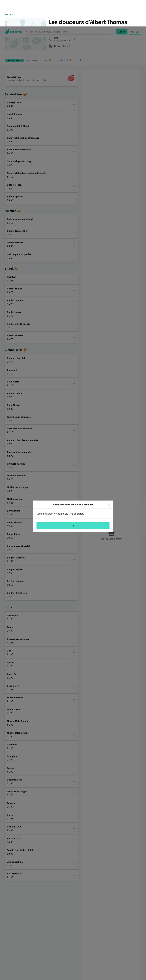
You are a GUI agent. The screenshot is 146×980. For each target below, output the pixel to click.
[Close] (109, 478)
